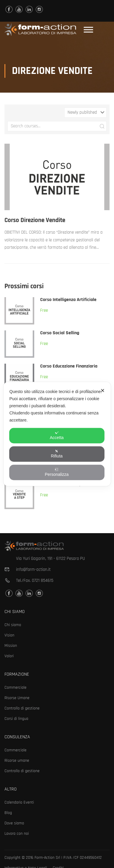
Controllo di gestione (22, 708)
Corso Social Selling (60, 333)
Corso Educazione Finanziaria (69, 366)
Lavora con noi (17, 834)
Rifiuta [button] (57, 454)
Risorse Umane (17, 698)
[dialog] (57, 434)
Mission (11, 646)
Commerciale (15, 688)
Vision (9, 635)
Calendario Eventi (19, 802)
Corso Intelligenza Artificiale (68, 300)
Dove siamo (14, 823)
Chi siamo (13, 625)
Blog (8, 813)
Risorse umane (17, 761)
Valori (9, 656)
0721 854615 (43, 580)
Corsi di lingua (16, 719)
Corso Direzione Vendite (35, 220)
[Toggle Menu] (88, 30)
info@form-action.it (33, 570)
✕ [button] (103, 391)
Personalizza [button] (57, 472)
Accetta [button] (57, 435)
